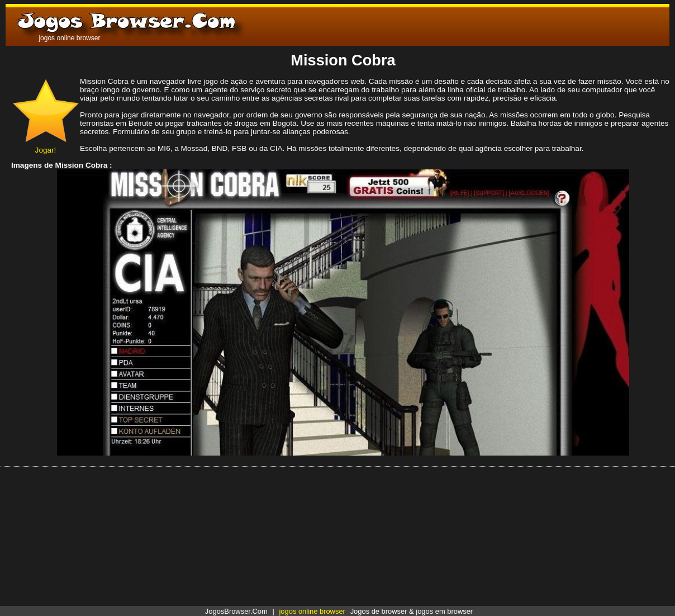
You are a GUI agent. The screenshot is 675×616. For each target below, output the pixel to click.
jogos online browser (312, 611)
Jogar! (46, 146)
